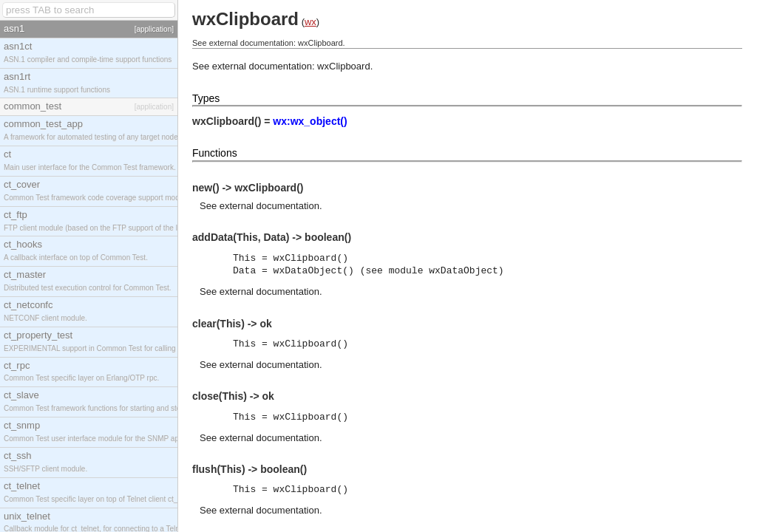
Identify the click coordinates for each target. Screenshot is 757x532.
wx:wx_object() (310, 121)
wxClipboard (344, 66)
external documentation (269, 206)
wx (310, 22)
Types (206, 98)
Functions (215, 153)
